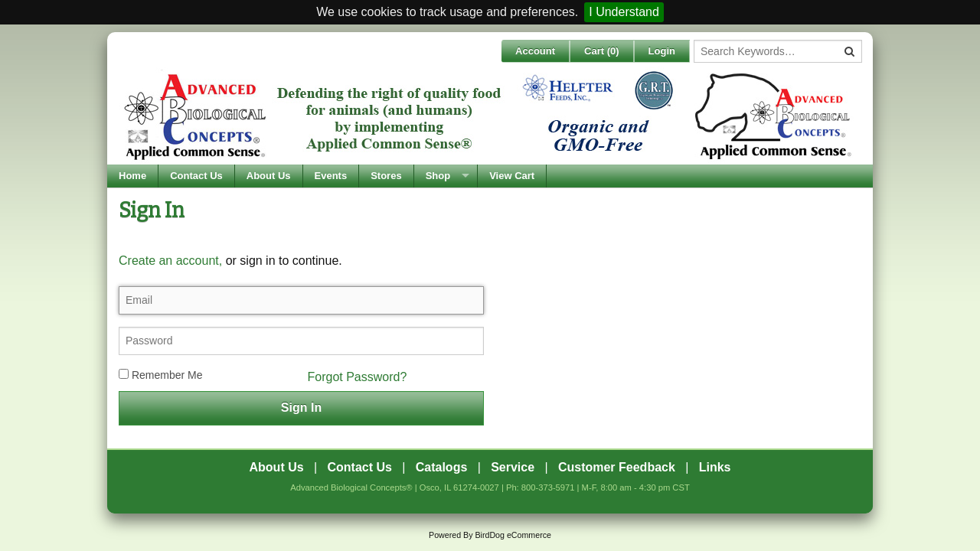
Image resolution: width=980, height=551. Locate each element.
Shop (438, 176)
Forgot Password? (358, 377)
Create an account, (170, 261)
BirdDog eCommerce (513, 535)
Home (132, 176)
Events (331, 176)
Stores (386, 176)
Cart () (602, 51)
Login (662, 51)
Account (535, 51)
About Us (269, 176)
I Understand (624, 12)
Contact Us (196, 176)
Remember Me (160, 375)
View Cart (512, 176)
